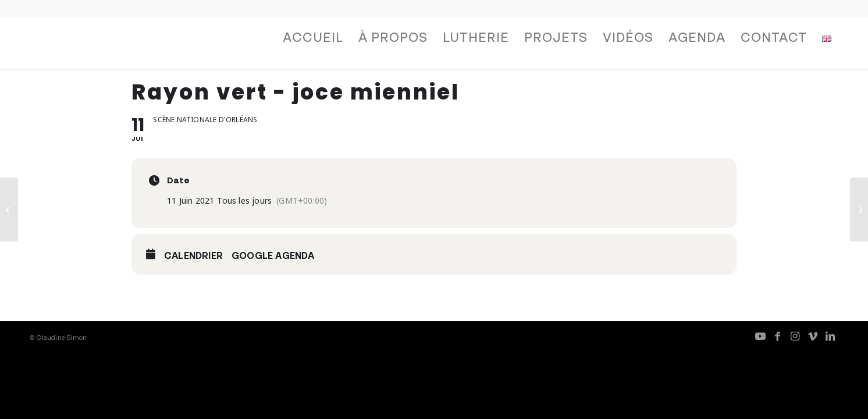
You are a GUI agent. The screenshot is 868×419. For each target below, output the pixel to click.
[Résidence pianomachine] (859, 210)
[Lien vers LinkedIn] (830, 336)
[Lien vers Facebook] (778, 336)
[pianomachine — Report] (9, 210)
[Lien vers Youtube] (760, 336)
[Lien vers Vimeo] (813, 336)
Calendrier (193, 255)
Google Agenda (273, 255)
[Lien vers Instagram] (795, 336)
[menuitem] (313, 40)
